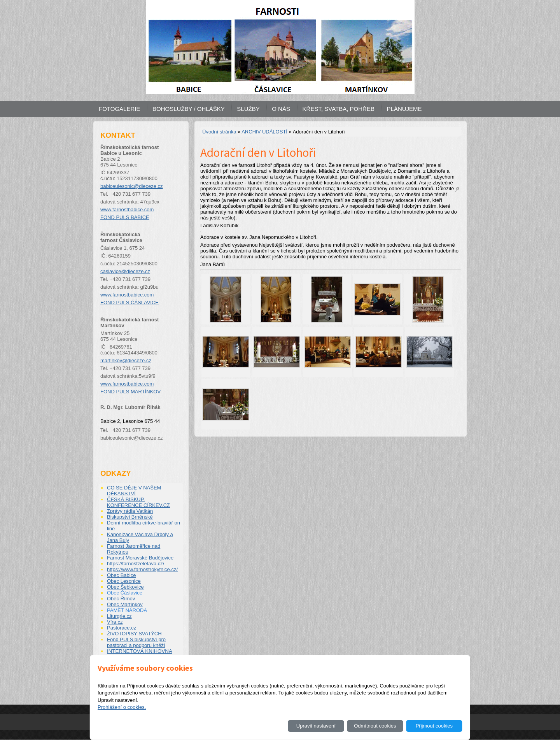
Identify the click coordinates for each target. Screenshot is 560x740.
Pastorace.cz (122, 628)
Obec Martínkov (125, 604)
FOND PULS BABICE (125, 217)
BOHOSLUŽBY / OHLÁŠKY (189, 109)
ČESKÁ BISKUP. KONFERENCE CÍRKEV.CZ (138, 502)
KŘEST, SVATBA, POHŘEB (339, 109)
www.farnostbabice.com (127, 210)
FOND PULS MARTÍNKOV (130, 392)
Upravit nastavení (316, 726)
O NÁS (281, 109)
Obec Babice (121, 575)
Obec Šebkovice (125, 587)
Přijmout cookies (434, 726)
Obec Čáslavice (125, 593)
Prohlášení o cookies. (122, 707)
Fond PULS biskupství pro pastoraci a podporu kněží (136, 642)
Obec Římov (121, 599)
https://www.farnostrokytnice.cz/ (142, 569)
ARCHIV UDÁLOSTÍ (264, 132)
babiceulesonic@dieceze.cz (132, 186)
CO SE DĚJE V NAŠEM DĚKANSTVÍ (134, 491)
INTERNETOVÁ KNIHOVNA (140, 651)
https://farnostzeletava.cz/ (136, 564)
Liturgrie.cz (119, 616)
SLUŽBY (248, 109)
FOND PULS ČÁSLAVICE (129, 302)
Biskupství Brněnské (130, 517)
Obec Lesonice (124, 581)
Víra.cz (115, 622)
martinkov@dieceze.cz (126, 360)
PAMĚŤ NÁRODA (127, 610)
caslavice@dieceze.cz (125, 271)
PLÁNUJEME (404, 109)
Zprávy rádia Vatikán (130, 511)
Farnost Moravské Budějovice (140, 558)
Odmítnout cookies (375, 726)
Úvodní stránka (219, 132)
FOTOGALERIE (119, 109)
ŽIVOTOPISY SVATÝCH (134, 634)
